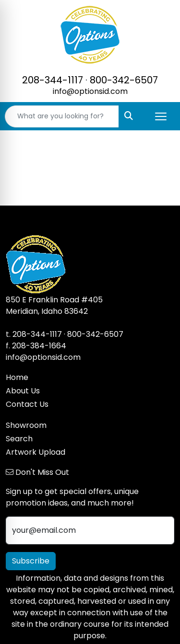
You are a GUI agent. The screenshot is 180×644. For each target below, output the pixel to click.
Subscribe (31, 561)
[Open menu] (161, 116)
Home (17, 377)
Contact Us (27, 404)
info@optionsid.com (90, 91)
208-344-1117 (53, 80)
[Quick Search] (62, 116)
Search (19, 439)
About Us (23, 391)
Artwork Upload (36, 452)
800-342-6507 (124, 80)
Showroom (26, 425)
